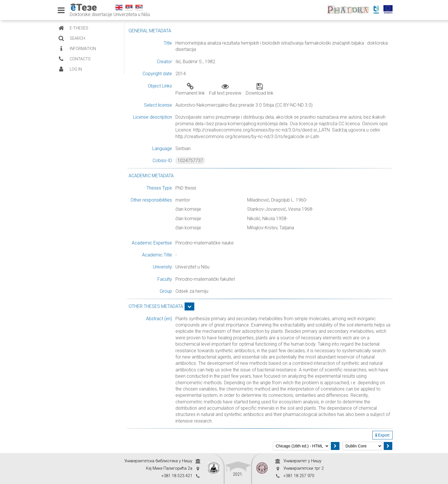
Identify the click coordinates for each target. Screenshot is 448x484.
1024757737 (190, 161)
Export (382, 435)
